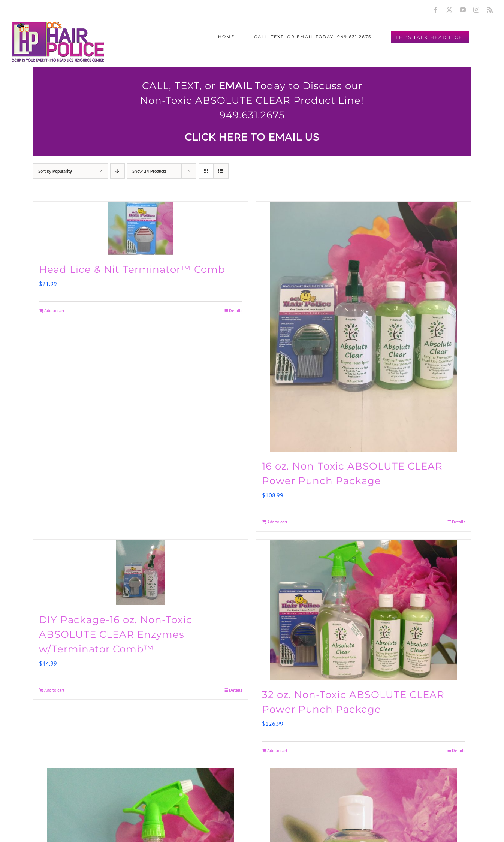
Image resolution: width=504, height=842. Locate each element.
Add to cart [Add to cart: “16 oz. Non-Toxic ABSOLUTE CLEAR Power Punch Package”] (277, 522)
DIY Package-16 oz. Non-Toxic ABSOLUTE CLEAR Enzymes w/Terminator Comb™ (116, 634)
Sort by (55, 171)
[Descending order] (117, 171)
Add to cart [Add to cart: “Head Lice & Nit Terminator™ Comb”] (54, 310)
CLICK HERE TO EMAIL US (252, 137)
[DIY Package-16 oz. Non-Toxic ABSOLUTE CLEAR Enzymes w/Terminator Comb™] (141, 572)
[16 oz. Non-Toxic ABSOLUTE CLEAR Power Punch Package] (364, 327)
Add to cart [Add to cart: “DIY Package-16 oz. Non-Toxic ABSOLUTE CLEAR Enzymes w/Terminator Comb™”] (54, 690)
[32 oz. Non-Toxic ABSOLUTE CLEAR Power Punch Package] (364, 610)
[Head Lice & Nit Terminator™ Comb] (141, 228)
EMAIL (235, 86)
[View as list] (221, 171)
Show (149, 171)
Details (236, 310)
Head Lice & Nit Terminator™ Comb (132, 269)
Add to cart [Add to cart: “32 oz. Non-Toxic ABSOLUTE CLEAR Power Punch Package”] (277, 750)
